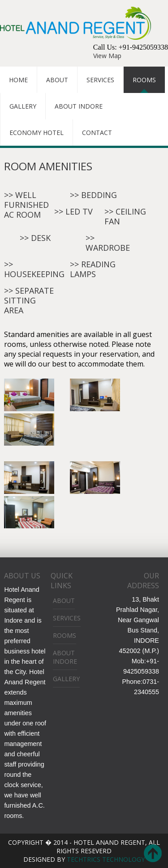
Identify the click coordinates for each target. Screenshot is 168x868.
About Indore (79, 106)
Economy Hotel (37, 133)
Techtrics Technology (105, 859)
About (57, 80)
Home (18, 80)
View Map (107, 56)
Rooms (144, 80)
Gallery (23, 106)
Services (100, 80)
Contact (97, 133)
